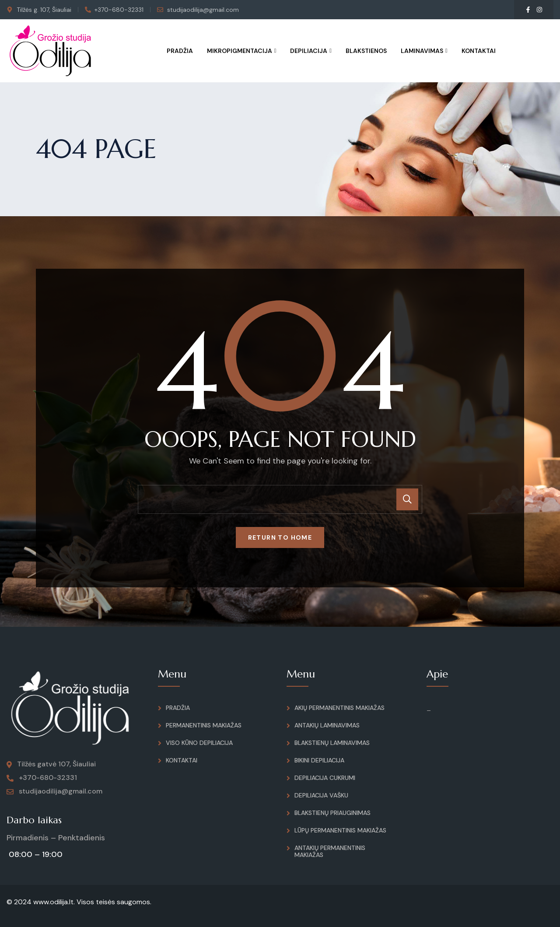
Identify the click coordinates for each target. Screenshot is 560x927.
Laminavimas (422, 51)
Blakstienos (366, 51)
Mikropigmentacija (240, 51)
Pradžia (180, 51)
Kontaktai (479, 51)
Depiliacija (309, 51)
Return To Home (280, 537)
